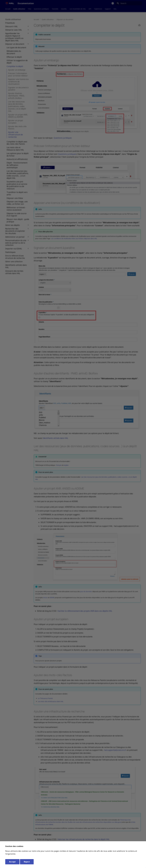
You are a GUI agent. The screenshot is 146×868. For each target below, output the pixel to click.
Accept (12, 862)
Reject (27, 862)
